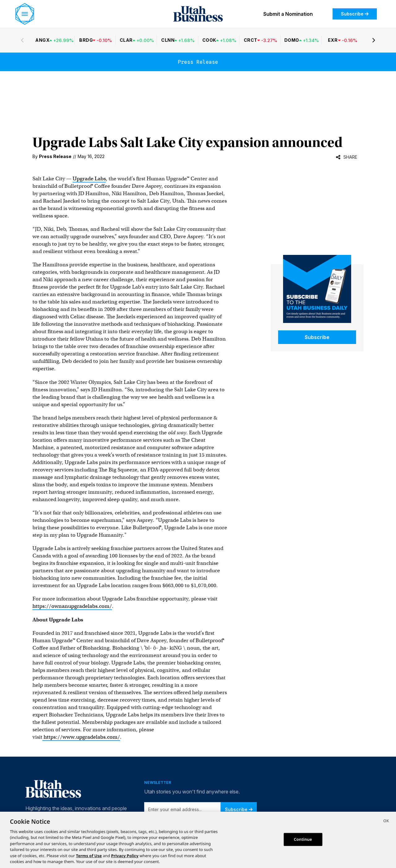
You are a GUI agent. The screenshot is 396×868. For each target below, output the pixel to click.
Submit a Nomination (288, 14)
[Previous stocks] (22, 40)
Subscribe (355, 14)
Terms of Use (89, 856)
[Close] (386, 822)
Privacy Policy (125, 856)
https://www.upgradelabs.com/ (81, 737)
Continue (303, 839)
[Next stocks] (374, 40)
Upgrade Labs (89, 179)
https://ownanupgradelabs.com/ (72, 606)
